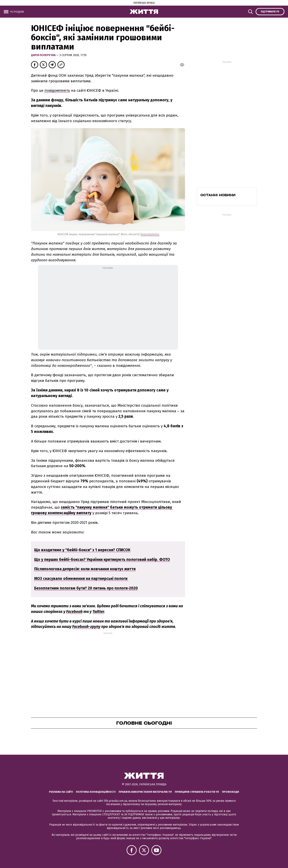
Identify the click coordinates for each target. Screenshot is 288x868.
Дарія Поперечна (44, 55)
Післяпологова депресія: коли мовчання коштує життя (85, 569)
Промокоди (230, 792)
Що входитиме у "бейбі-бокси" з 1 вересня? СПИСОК (82, 550)
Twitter (98, 612)
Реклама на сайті (61, 792)
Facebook (74, 612)
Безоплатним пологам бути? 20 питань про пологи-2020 (86, 588)
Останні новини (218, 195)
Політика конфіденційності (96, 792)
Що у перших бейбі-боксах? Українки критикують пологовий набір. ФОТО (102, 560)
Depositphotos (150, 234)
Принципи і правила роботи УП (197, 792)
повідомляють (57, 90)
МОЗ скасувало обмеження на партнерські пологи (81, 579)
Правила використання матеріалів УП (145, 792)
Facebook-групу (86, 627)
